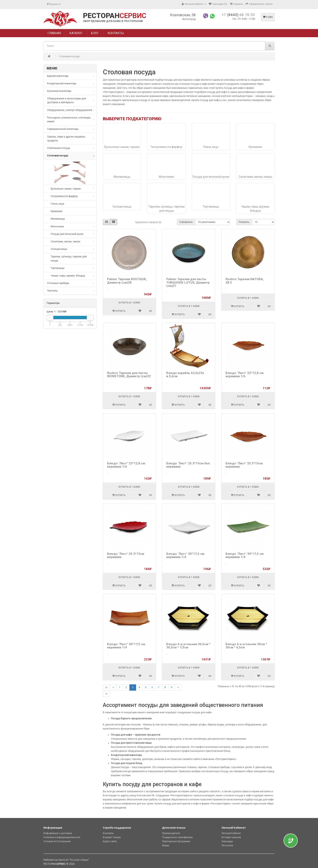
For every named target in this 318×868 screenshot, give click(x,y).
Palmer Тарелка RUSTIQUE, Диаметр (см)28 (127, 281)
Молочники (166, 177)
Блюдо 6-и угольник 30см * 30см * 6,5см (246, 646)
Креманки (255, 147)
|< (106, 687)
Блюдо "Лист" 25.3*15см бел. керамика (188, 465)
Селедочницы (122, 207)
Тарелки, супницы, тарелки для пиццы (167, 209)
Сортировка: (186, 222)
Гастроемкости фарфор (167, 147)
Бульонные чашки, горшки (122, 147)
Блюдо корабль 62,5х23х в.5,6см (185, 375)
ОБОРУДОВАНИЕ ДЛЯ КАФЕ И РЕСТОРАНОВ (113, 21)
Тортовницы (211, 207)
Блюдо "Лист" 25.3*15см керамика (244, 465)
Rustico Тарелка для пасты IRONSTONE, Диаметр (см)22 (129, 375)
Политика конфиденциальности (62, 837)
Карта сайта (110, 841)
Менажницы (122, 177)
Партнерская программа (176, 841)
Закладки (227, 841)
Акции (166, 845)
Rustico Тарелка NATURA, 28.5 (245, 281)
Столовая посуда (69, 56)
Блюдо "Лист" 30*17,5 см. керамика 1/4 (186, 555)
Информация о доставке (58, 833)
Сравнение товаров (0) (148, 222)
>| (106, 694)
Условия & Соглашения (57, 841)
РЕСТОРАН (115, 16)
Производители (171, 833)
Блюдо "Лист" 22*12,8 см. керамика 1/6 (245, 375)
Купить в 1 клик (129, 303)
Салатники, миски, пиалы (255, 177)
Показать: (244, 222)
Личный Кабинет (231, 833)
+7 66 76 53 (238, 15)
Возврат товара (112, 837)
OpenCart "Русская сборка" (74, 860)
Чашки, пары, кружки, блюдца (255, 209)
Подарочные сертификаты (177, 837)
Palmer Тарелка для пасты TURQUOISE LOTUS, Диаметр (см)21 (188, 282)
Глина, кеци (211, 147)
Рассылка (227, 845)
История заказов (231, 837)
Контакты (108, 833)
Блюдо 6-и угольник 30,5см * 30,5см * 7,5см (188, 646)
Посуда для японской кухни (211, 177)
